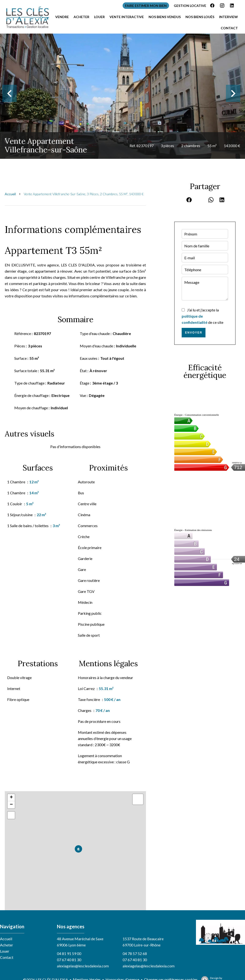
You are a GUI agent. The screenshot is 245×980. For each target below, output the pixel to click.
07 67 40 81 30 (69, 960)
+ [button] (11, 798)
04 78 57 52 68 (135, 953)
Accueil (10, 194)
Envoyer (194, 333)
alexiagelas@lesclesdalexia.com (83, 966)
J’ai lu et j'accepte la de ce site (202, 316)
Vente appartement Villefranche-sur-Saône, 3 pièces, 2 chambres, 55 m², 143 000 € (84, 194)
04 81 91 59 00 (69, 953)
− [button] (11, 805)
